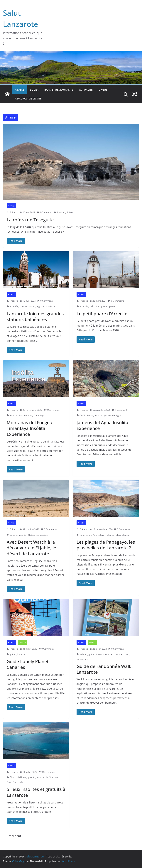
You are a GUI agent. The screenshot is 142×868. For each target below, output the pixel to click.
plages (110, 535)
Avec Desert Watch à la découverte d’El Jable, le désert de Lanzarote (31, 548)
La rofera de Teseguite (30, 220)
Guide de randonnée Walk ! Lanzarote (105, 669)
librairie (21, 654)
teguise (40, 306)
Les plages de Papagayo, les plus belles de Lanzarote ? (106, 545)
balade (83, 654)
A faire (19, 90)
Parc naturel (25, 415)
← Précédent (12, 836)
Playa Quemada (15, 782)
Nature (32, 535)
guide (12, 654)
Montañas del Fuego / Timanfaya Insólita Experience (30, 428)
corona (23, 306)
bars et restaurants (59, 90)
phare (104, 306)
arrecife (14, 306)
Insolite (61, 212)
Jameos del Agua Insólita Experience (102, 425)
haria (32, 306)
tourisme (51, 306)
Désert (13, 535)
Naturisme (85, 535)
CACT (82, 415)
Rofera (70, 212)
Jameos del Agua (113, 415)
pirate (112, 306)
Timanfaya (39, 415)
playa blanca (122, 535)
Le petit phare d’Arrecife (102, 314)
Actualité (86, 90)
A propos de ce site (28, 98)
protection (43, 535)
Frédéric (14, 212)
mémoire (94, 306)
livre (126, 654)
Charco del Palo (18, 777)
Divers (103, 90)
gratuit (31, 777)
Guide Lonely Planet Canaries (28, 664)
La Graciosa (52, 777)
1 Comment (120, 410)
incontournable (104, 654)
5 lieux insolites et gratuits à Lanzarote (36, 792)
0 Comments (45, 212)
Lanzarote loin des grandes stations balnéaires (35, 316)
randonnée (82, 659)
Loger (34, 90)
